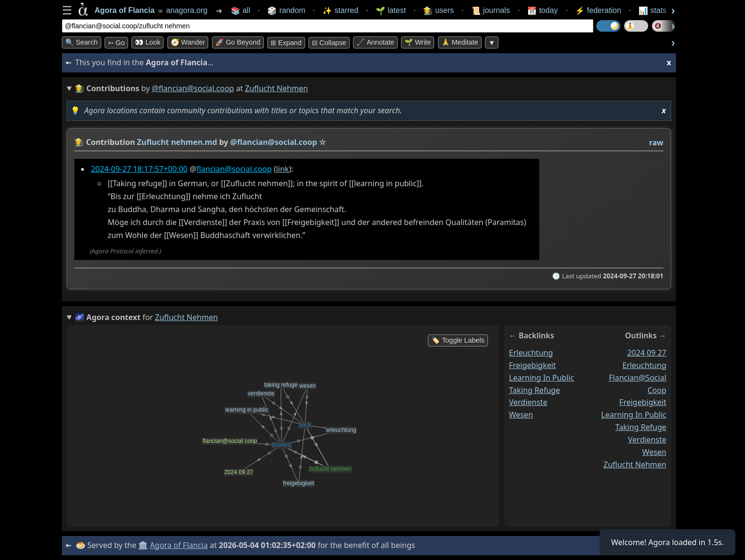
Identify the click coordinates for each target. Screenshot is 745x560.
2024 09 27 (647, 353)
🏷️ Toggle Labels (458, 340)
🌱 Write (418, 42)
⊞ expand (286, 43)
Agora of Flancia (179, 545)
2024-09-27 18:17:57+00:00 (139, 169)
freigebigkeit (532, 365)
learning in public (542, 378)
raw (656, 143)
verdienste (528, 402)
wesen (521, 415)
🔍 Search (82, 42)
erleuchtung (531, 353)
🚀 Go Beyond (238, 42)
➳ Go (116, 43)
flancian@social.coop (234, 169)
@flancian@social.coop (193, 88)
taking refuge (534, 390)
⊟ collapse (329, 43)
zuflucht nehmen (635, 465)
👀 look (148, 42)
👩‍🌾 (79, 142)
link (282, 169)
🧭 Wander (188, 42)
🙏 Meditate (460, 42)
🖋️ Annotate (375, 42)
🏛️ (143, 545)
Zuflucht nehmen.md (177, 142)
